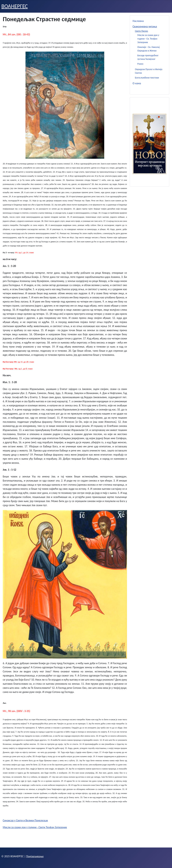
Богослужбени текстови (147, 78)
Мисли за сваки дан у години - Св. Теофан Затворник (148, 39)
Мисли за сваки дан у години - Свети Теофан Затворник (35, 827)
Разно (140, 64)
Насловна (138, 21)
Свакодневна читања (145, 26)
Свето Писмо (142, 31)
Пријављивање (35, 856)
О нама (137, 83)
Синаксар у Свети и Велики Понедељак (25, 820)
